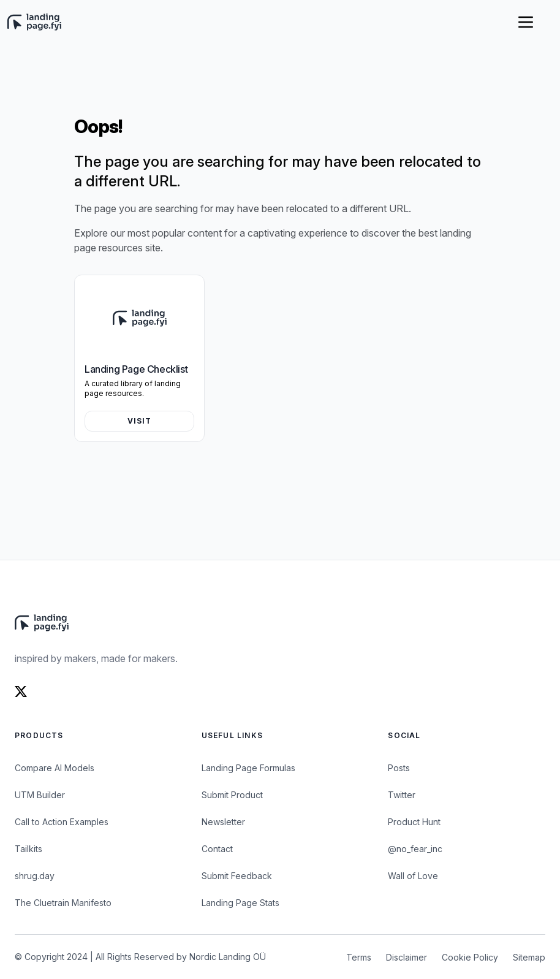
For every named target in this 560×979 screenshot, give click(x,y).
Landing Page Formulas (248, 768)
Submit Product (232, 795)
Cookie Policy (470, 957)
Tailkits (28, 849)
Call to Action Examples (62, 822)
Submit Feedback (237, 876)
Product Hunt (414, 822)
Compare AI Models (55, 768)
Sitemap (529, 957)
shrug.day (35, 876)
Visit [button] (140, 421)
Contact (217, 849)
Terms (359, 957)
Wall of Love (413, 876)
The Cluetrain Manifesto (63, 903)
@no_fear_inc (415, 849)
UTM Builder (40, 795)
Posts (399, 768)
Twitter (402, 795)
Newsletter (223, 822)
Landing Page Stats (240, 903)
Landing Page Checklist (136, 369)
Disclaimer (407, 957)
